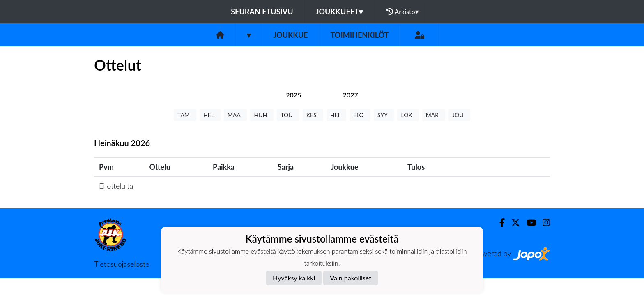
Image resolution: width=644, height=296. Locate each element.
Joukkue (290, 35)
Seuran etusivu (262, 12)
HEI (336, 115)
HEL (210, 115)
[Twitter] (512, 223)
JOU (459, 115)
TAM (185, 115)
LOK (408, 115)
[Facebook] (499, 223)
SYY (384, 115)
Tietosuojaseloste (122, 264)
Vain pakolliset (351, 278)
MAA (236, 115)
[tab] (293, 95)
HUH (262, 115)
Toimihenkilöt (359, 35)
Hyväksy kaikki (294, 278)
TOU (288, 115)
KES (313, 115)
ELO (360, 115)
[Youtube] (528, 223)
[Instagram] (543, 223)
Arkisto (402, 12)
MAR (434, 115)
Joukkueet (339, 12)
